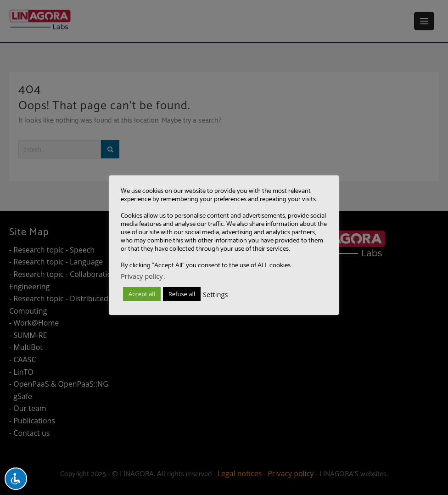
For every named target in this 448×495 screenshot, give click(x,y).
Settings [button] (215, 294)
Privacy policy (142, 276)
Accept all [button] (142, 294)
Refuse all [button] (182, 294)
